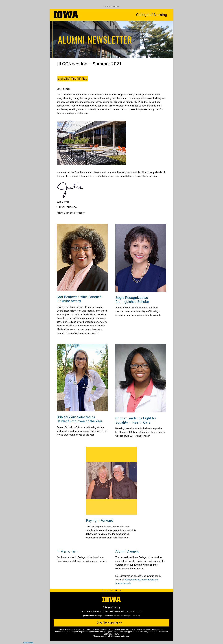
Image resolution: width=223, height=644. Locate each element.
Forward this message (93, 616)
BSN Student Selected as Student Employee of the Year (80, 419)
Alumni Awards (127, 551)
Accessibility (134, 616)
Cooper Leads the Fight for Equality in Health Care (136, 420)
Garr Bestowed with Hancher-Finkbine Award (79, 299)
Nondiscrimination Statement (116, 616)
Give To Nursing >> (109, 623)
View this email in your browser (111, 6)
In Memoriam (67, 551)
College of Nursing (152, 15)
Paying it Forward (100, 521)
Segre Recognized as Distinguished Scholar (132, 300)
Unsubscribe (28, 643)
